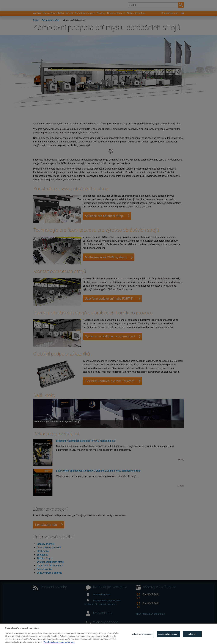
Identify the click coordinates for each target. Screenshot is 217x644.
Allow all (192, 639)
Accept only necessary (168, 639)
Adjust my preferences (142, 639)
